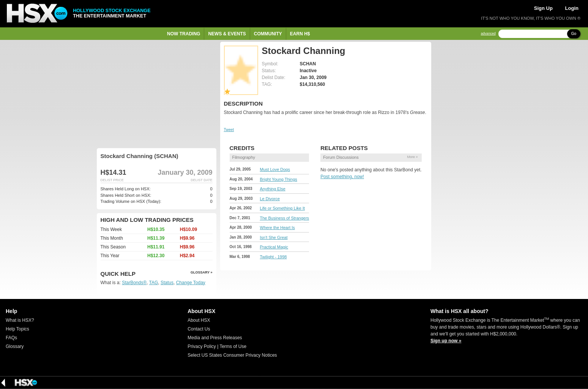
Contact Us (199, 329)
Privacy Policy (202, 346)
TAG (154, 283)
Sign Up (543, 8)
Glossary (15, 346)
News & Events (227, 34)
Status (167, 283)
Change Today (191, 283)
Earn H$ (300, 34)
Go (574, 34)
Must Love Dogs (275, 169)
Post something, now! (342, 177)
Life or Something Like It (283, 208)
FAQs (11, 338)
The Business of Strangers (285, 218)
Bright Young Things (279, 179)
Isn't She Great (274, 237)
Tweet (229, 130)
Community (268, 34)
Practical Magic (274, 247)
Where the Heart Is (277, 228)
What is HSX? (20, 320)
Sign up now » (446, 341)
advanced (488, 34)
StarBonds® (134, 283)
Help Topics (17, 329)
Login (572, 8)
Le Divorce (270, 199)
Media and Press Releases (215, 338)
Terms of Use (233, 346)
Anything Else (273, 189)
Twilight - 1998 (274, 257)
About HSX (199, 320)
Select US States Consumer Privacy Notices (232, 355)
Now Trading (184, 34)
